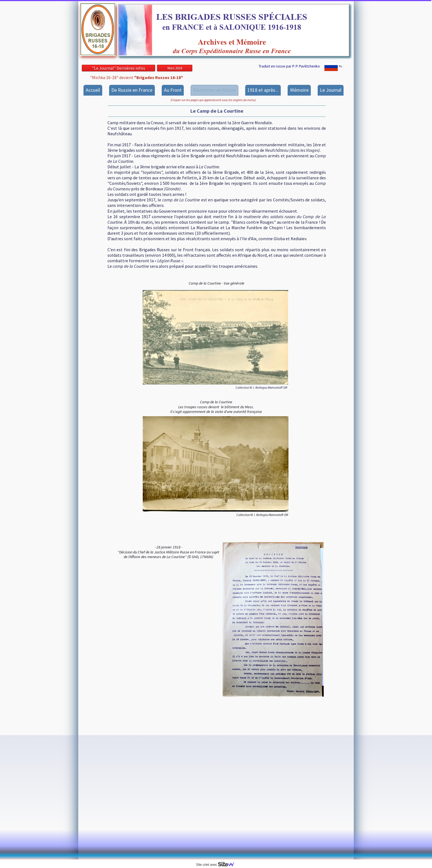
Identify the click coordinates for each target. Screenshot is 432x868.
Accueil (93, 90)
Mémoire (299, 90)
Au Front (173, 90)
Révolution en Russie (214, 90)
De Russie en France (132, 90)
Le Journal (331, 90)
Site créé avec (217, 865)
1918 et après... (263, 90)
